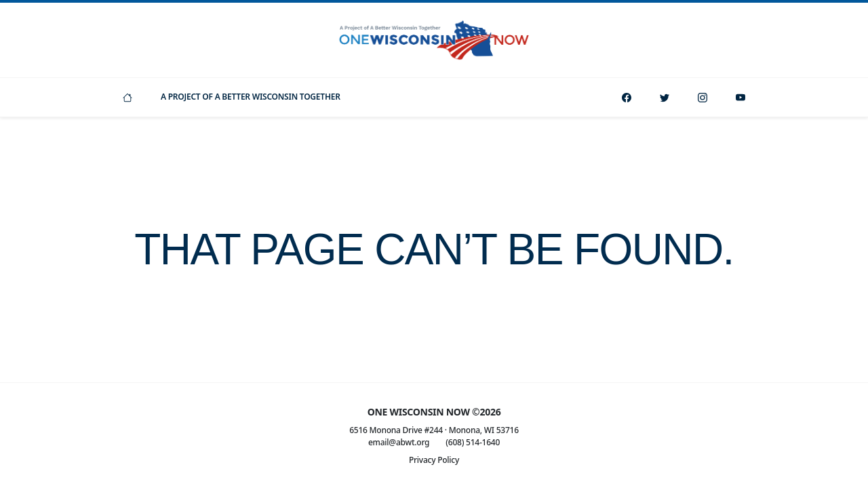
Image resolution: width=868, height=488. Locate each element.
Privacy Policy (434, 460)
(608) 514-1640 (473, 442)
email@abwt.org (399, 442)
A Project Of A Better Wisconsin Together (251, 97)
